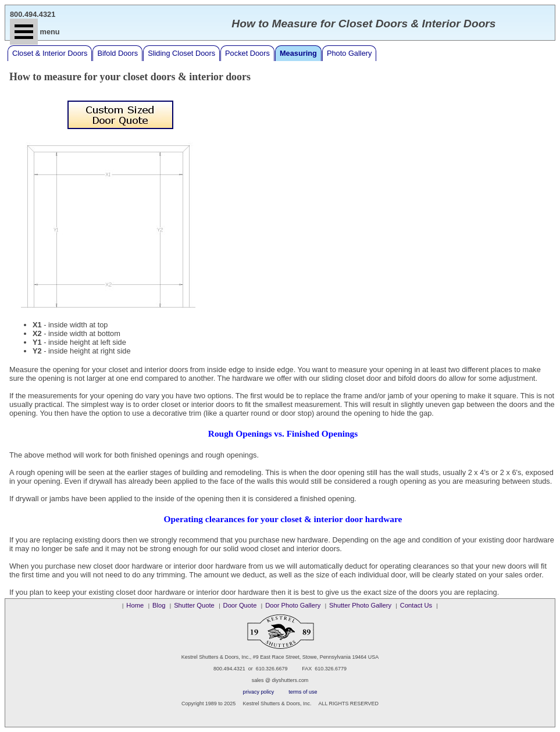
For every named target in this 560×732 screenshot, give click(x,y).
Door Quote (240, 605)
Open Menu (24, 32)
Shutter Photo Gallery (360, 605)
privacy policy (259, 692)
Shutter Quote (194, 605)
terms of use (303, 692)
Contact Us (416, 605)
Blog (159, 605)
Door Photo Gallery (293, 605)
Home (135, 605)
